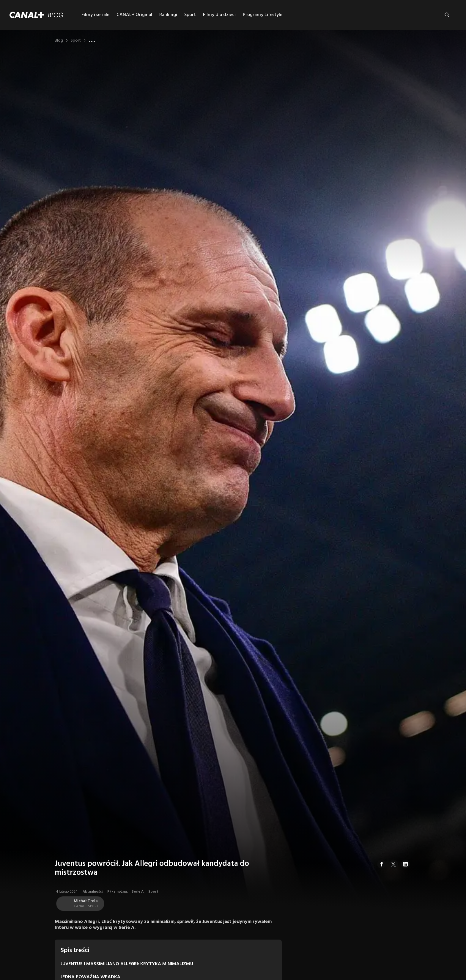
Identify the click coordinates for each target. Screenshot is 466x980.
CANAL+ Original (134, 15)
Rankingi (168, 15)
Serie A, (138, 892)
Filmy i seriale (95, 15)
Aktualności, (93, 892)
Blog (59, 41)
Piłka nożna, (118, 892)
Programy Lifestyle (263, 15)
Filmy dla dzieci (219, 15)
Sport (190, 15)
